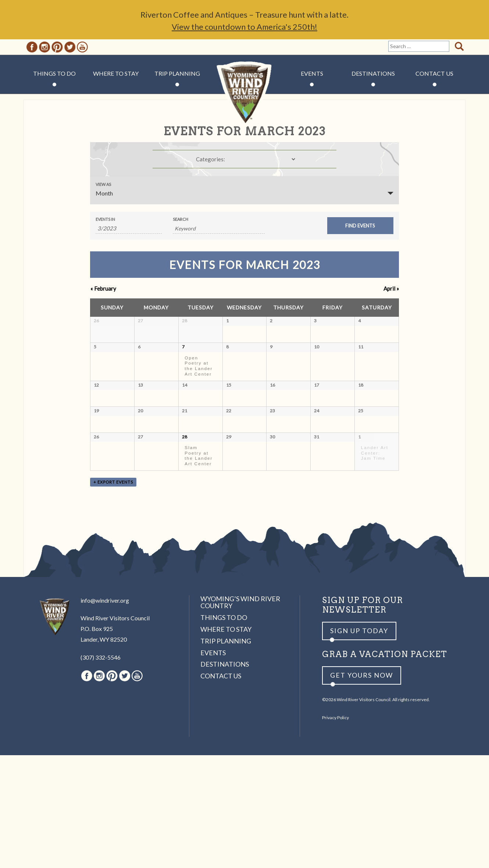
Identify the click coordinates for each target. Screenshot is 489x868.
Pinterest (57, 47)
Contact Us (434, 73)
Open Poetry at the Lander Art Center (199, 393)
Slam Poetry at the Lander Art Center (199, 553)
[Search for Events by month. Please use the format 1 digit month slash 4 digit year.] (129, 228)
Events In (105, 219)
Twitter (70, 47)
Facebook (32, 47)
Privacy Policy (335, 830)
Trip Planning (177, 73)
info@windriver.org (105, 713)
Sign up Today (359, 743)
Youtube (82, 47)
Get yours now (362, 788)
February (103, 288)
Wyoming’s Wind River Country (240, 715)
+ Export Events (113, 595)
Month (104, 193)
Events (312, 73)
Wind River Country (245, 96)
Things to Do (54, 73)
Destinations (373, 73)
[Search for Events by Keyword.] (219, 228)
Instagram (44, 47)
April (391, 288)
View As (103, 184)
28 (185, 534)
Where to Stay (116, 73)
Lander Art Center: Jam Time (375, 550)
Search (181, 219)
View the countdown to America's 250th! (244, 27)
